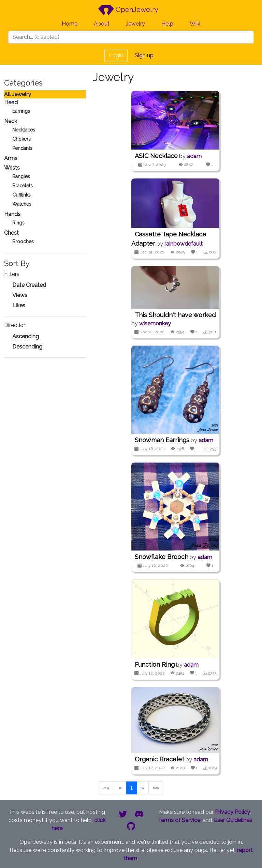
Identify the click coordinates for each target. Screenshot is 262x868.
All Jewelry (18, 94)
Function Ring (155, 664)
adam (194, 156)
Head (11, 102)
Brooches (23, 242)
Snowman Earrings (162, 440)
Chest (11, 233)
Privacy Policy (232, 812)
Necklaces (24, 130)
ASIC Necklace (156, 156)
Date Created (29, 285)
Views (20, 295)
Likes (19, 305)
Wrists (12, 168)
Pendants (22, 148)
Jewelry (135, 24)
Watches (22, 204)
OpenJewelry (128, 10)
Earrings (21, 111)
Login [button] (116, 55)
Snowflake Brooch (162, 557)
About (102, 24)
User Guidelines (233, 820)
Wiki (195, 24)
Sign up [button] (144, 55)
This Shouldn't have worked (175, 315)
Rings (18, 223)
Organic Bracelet (159, 759)
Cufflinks (21, 195)
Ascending (26, 336)
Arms (11, 158)
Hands (12, 214)
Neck (11, 121)
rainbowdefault (184, 244)
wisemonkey (155, 323)
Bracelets (23, 186)
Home (70, 24)
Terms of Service (179, 820)
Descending (27, 347)
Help (167, 24)
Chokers (21, 139)
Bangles (21, 176)
